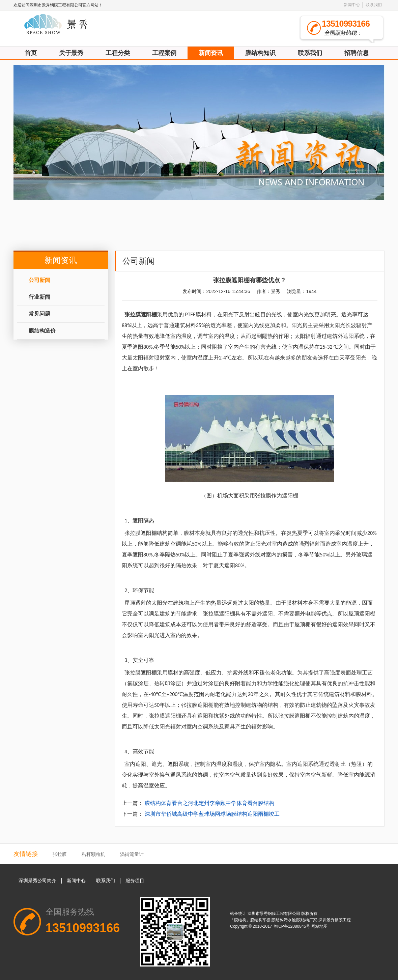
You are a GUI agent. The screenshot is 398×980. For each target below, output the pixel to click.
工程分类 (118, 53)
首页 (31, 53)
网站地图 (319, 926)
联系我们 (374, 5)
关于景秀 (71, 53)
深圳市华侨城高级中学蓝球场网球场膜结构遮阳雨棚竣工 (212, 814)
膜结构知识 (260, 53)
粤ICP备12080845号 (292, 926)
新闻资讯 (211, 53)
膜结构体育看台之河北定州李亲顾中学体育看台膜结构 (209, 803)
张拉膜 (60, 854)
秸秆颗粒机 (93, 854)
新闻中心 (352, 5)
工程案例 (164, 53)
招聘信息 (357, 53)
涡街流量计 (132, 854)
